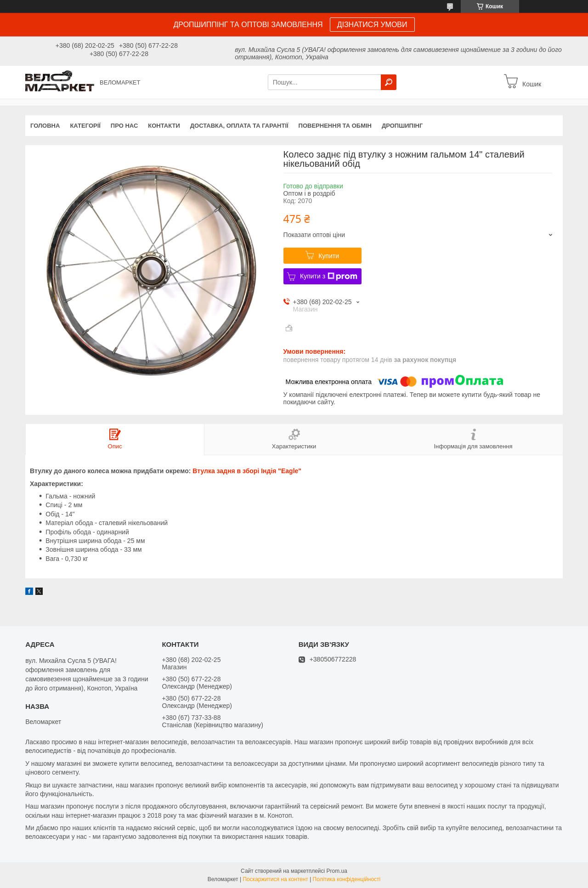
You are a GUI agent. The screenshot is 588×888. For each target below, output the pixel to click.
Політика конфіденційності (347, 879)
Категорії (85, 126)
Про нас (124, 126)
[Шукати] (389, 82)
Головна (45, 126)
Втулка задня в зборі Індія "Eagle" (247, 471)
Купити (329, 256)
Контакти (164, 126)
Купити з (329, 277)
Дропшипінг (402, 126)
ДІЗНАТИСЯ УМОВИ (372, 25)
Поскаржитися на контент (275, 879)
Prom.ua (337, 871)
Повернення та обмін (335, 126)
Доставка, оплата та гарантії (239, 126)
